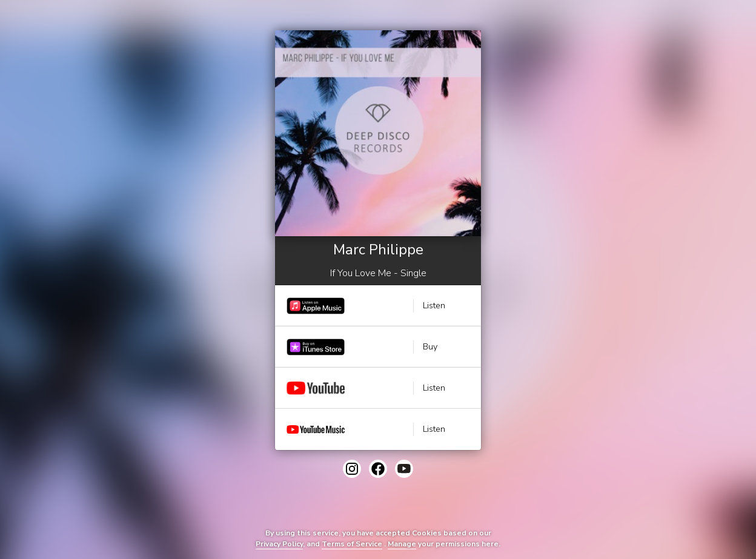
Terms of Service (352, 544)
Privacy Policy (279, 544)
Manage (402, 544)
